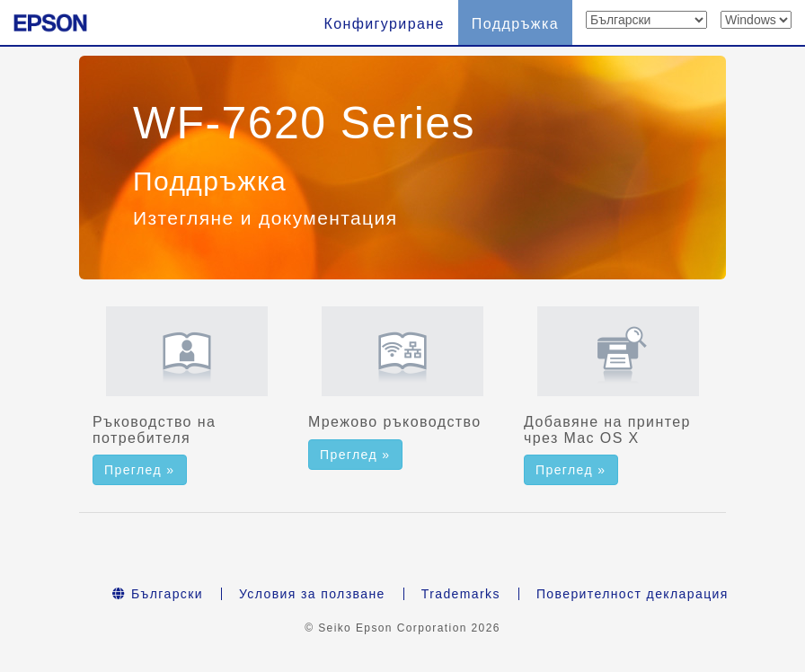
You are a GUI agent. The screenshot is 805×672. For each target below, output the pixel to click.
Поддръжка (515, 24)
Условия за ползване (312, 594)
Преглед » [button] (140, 470)
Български (158, 594)
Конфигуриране (384, 24)
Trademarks (461, 594)
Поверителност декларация (632, 594)
